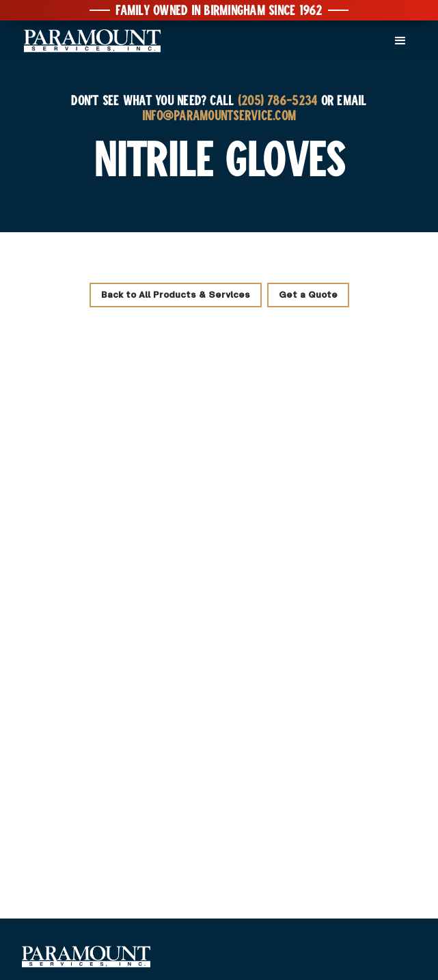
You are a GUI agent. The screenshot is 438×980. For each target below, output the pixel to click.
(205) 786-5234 (278, 100)
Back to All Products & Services (176, 295)
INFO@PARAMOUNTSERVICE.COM (219, 115)
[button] (400, 41)
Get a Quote (308, 295)
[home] (89, 41)
